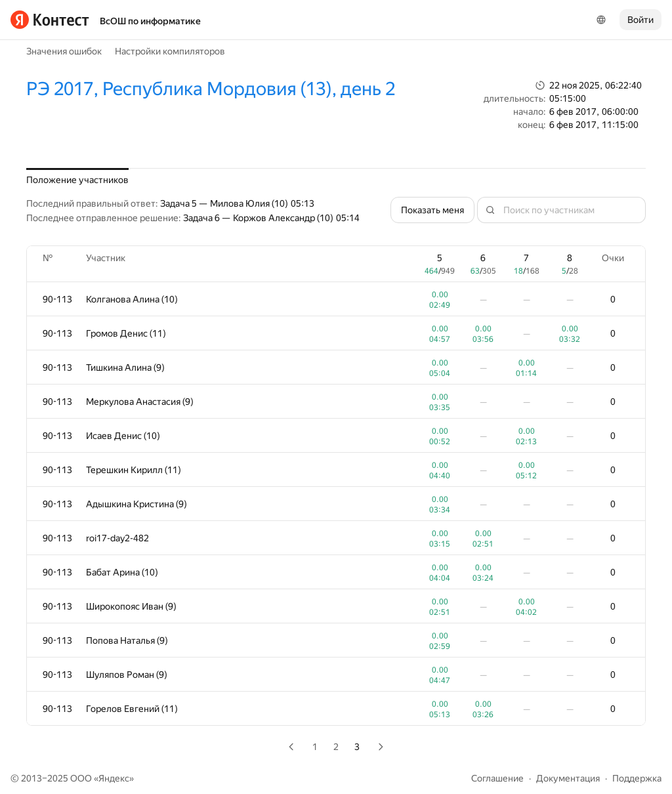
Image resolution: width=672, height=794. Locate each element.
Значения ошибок (64, 51)
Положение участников (77, 180)
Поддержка (637, 778)
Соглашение (497, 778)
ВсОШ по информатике (150, 21)
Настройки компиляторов (170, 51)
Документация (568, 778)
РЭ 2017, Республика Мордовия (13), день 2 (211, 89)
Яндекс (114, 778)
